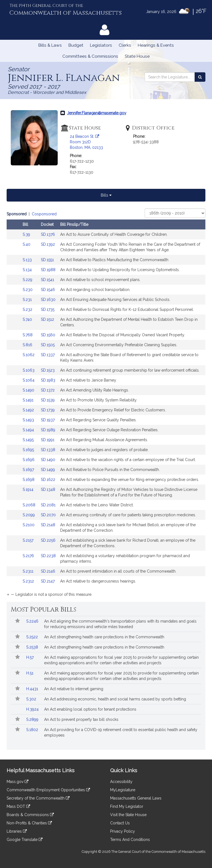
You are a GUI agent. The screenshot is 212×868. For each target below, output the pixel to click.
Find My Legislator (127, 806)
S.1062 (29, 355)
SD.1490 (48, 460)
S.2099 (29, 515)
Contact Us (120, 823)
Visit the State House (128, 815)
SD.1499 (48, 470)
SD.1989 (48, 430)
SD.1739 (48, 410)
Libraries (17, 831)
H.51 (30, 673)
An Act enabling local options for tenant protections (90, 709)
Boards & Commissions (30, 815)
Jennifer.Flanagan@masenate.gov (97, 113)
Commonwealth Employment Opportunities (48, 790)
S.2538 (33, 647)
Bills (106, 195)
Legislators (101, 45)
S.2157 (29, 540)
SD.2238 (48, 556)
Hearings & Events (156, 45)
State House (137, 56)
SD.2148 (48, 525)
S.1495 (29, 440)
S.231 (28, 300)
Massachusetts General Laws (136, 798)
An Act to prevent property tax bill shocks (81, 719)
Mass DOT (18, 806)
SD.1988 (48, 270)
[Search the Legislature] (200, 77)
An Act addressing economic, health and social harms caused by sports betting (115, 699)
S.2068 (30, 505)
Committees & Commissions (90, 56)
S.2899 (33, 719)
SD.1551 (47, 260)
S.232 (28, 309)
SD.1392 (48, 244)
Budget (76, 45)
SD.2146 (48, 571)
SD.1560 (48, 335)
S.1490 (29, 390)
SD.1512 (47, 319)
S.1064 (29, 380)
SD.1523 (48, 370)
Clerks (125, 45)
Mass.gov (18, 782)
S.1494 (29, 430)
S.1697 (29, 470)
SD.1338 (48, 450)
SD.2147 (48, 581)
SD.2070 (48, 515)
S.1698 (29, 480)
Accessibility (121, 782)
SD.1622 (48, 480)
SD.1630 (48, 300)
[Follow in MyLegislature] (17, 621)
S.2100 (29, 525)
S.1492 (29, 410)
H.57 (31, 657)
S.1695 (29, 450)
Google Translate (25, 840)
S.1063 (29, 370)
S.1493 (29, 420)
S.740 (28, 319)
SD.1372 (48, 390)
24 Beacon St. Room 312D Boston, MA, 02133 (86, 142)
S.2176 (29, 556)
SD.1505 (48, 345)
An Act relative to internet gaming (74, 689)
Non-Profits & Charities (29, 823)
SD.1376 (48, 234)
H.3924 (33, 709)
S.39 (27, 234)
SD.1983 (48, 380)
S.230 (28, 290)
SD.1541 (47, 280)
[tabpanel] (106, 405)
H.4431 (33, 689)
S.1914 (29, 489)
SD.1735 (48, 309)
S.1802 (33, 730)
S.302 (32, 699)
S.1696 (29, 460)
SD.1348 (48, 489)
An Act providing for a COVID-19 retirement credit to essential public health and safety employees (121, 732)
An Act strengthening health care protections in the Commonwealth (104, 637)
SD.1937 (48, 420)
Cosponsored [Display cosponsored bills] (44, 214)
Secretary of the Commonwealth (38, 798)
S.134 (28, 270)
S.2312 (29, 581)
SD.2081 (48, 505)
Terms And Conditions (130, 840)
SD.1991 (48, 440)
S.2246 (33, 621)
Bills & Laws (50, 45)
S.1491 (29, 400)
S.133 (28, 260)
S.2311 (29, 571)
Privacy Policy (123, 831)
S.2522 (33, 637)
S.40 (27, 244)
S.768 (28, 335)
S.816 (28, 345)
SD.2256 (48, 540)
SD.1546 (48, 290)
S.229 (28, 280)
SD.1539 (48, 400)
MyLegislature (123, 790)
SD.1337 (48, 355)
